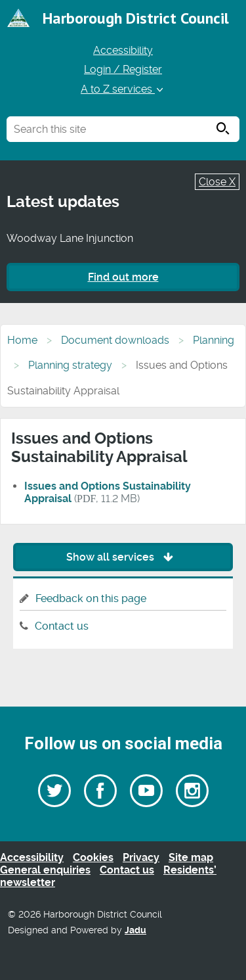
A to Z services (123, 89)
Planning (214, 340)
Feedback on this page (91, 598)
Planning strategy (70, 365)
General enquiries (45, 870)
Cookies (93, 857)
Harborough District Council (136, 18)
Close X (217, 182)
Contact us (62, 626)
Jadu (135, 930)
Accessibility (123, 50)
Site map (191, 857)
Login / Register (123, 69)
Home (22, 340)
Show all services (123, 557)
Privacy (141, 857)
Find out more (123, 277)
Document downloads (115, 340)
